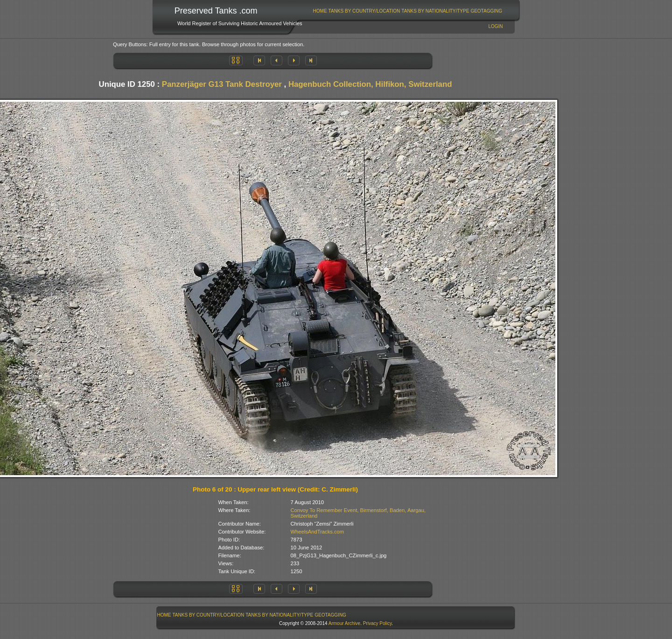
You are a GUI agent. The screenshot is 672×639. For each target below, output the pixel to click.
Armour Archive (344, 623)
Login (495, 26)
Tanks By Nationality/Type (435, 11)
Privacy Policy (378, 623)
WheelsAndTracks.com (318, 532)
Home (320, 11)
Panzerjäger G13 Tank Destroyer (222, 84)
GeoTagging (486, 11)
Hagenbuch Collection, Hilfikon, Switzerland (370, 84)
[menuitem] (320, 11)
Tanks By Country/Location (364, 11)
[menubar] (407, 11)
